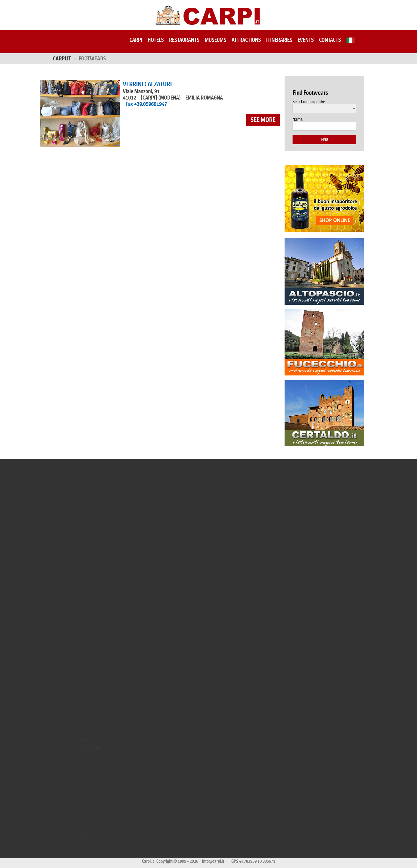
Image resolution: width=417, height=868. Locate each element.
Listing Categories (91, 746)
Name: (298, 119)
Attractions (246, 40)
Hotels (156, 40)
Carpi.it (62, 59)
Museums (216, 40)
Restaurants (184, 40)
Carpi (136, 40)
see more (263, 120)
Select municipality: (309, 102)
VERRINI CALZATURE (148, 84)
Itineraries (279, 40)
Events (306, 40)
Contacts (330, 40)
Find (325, 139)
